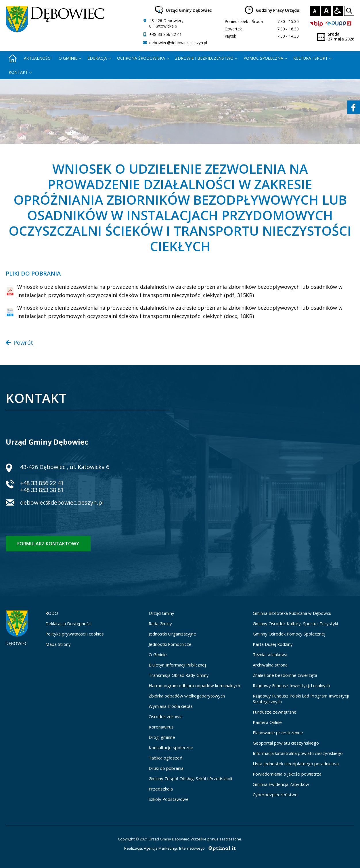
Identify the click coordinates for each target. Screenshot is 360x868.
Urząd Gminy (161, 613)
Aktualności (38, 58)
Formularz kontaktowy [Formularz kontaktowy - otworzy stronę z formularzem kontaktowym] (48, 544)
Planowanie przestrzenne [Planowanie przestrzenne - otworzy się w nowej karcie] (278, 733)
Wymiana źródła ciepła (171, 706)
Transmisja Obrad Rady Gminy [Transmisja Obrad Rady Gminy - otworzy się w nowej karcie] (179, 675)
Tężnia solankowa (270, 654)
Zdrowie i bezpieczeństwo (204, 58)
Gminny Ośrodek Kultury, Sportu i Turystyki (295, 623)
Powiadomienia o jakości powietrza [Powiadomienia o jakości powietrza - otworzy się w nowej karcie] (287, 774)
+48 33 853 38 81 (42, 490)
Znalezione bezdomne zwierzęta (285, 675)
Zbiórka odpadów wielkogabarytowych (187, 696)
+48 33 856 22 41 (165, 34)
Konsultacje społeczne (171, 747)
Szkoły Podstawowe (169, 799)
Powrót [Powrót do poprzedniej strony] (19, 343)
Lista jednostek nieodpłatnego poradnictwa (296, 764)
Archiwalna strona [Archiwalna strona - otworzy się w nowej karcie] (270, 665)
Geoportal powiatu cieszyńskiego (286, 743)
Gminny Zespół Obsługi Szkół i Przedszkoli (190, 778)
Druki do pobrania (166, 768)
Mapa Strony (58, 644)
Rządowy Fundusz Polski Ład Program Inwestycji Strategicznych (301, 699)
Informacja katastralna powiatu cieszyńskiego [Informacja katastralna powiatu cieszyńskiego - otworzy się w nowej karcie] (298, 753)
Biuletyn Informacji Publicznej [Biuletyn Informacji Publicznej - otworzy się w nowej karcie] (177, 665)
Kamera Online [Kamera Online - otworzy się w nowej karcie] (267, 722)
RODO (52, 613)
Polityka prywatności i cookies (75, 634)
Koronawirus (161, 727)
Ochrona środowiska (141, 58)
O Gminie (158, 654)
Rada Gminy (160, 623)
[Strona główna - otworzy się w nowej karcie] (13, 58)
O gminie (68, 58)
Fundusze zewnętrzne (275, 712)
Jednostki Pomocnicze (170, 644)
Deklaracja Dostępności (68, 623)
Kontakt (18, 72)
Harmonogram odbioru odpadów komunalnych (194, 685)
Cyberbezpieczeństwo (275, 795)
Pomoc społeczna (263, 58)
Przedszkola (161, 789)
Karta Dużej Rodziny (273, 644)
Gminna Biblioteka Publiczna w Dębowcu (292, 613)
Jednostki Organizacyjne (172, 634)
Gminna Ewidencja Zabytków (281, 784)
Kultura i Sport (311, 58)
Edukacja (97, 58)
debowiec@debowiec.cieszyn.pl (178, 43)
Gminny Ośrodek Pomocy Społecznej (289, 634)
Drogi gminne (162, 737)
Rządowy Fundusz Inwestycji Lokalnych (291, 685)
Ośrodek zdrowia (166, 716)
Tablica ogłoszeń (165, 758)
